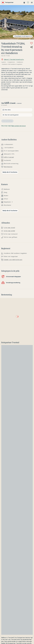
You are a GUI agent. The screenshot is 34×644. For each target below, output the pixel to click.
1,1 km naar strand (9, 228)
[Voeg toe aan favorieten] (31, 43)
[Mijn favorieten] (28, 3)
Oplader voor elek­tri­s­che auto (13, 260)
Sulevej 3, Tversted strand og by (13, 60)
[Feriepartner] (7, 3)
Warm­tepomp (8, 167)
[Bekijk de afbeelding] (17, 22)
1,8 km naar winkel (9, 231)
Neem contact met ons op (18, 126)
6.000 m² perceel (9, 157)
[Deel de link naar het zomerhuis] (31, 47)
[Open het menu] (32, 3)
